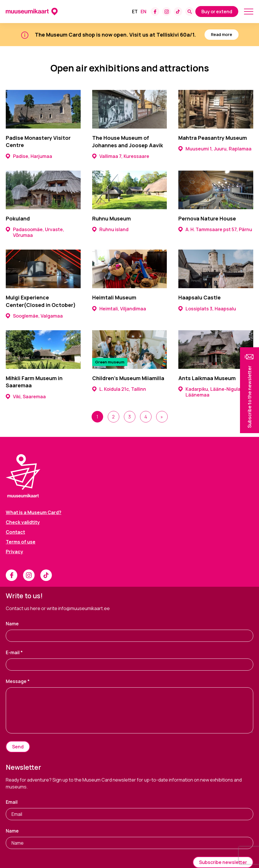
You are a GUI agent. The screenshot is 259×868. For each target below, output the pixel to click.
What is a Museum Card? (34, 512)
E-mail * (14, 652)
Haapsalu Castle (200, 297)
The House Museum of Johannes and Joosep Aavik (128, 141)
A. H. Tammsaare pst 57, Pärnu (215, 229)
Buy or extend (217, 12)
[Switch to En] (143, 12)
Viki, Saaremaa (26, 397)
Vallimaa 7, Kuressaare (121, 156)
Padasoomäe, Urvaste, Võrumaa (35, 232)
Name (12, 624)
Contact (15, 532)
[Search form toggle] (190, 12)
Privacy (14, 552)
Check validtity (23, 522)
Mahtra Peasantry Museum (213, 138)
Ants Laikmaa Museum (207, 378)
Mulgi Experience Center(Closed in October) (41, 301)
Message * (18, 681)
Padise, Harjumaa (29, 156)
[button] (249, 390)
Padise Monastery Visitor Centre (38, 141)
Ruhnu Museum (111, 218)
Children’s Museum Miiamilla (128, 378)
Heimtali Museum (114, 297)
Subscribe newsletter (223, 862)
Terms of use (21, 542)
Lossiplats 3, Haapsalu (207, 309)
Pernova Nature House (207, 218)
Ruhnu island (110, 229)
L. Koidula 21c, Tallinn (119, 389)
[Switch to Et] (135, 12)
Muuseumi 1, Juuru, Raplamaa (215, 149)
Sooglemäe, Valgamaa (34, 316)
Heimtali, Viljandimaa (119, 309)
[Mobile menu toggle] (249, 12)
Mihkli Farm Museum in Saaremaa (34, 382)
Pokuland (18, 218)
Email (12, 802)
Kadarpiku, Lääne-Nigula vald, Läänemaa (215, 392)
